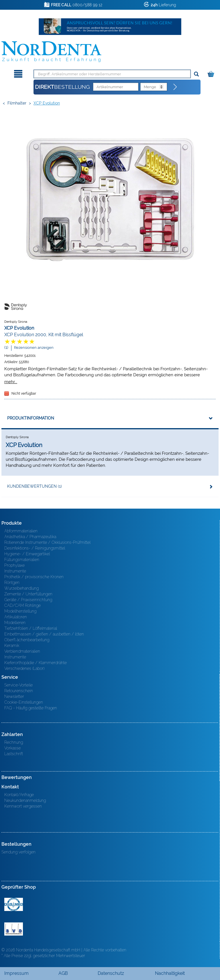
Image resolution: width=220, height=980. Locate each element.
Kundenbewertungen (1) (35, 486)
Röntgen (12, 583)
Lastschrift (14, 754)
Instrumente (15, 571)
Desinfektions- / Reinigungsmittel (35, 548)
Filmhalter (17, 103)
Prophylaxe (14, 565)
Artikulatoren (16, 617)
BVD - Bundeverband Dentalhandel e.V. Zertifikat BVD (14, 929)
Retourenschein (19, 691)
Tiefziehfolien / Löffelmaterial (31, 628)
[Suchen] (196, 74)
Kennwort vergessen (23, 806)
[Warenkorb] (212, 73)
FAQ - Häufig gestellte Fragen (31, 708)
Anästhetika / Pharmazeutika (30, 537)
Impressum (16, 973)
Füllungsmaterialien (22, 560)
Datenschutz (111, 973)
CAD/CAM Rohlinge (22, 605)
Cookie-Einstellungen (24, 702)
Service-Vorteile (18, 685)
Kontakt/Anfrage (19, 795)
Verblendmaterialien (22, 651)
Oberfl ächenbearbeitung (27, 640)
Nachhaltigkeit (170, 973)
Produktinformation (31, 418)
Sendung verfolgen (18, 852)
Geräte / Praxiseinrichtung (28, 600)
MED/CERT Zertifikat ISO (14, 904)
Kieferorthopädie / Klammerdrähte (36, 663)
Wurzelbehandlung (21, 588)
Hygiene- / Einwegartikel (27, 554)
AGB (63, 973)
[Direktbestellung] (175, 87)
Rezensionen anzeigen (34, 348)
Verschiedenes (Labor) (24, 668)
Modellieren (15, 623)
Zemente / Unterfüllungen (28, 594)
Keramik (12, 646)
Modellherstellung (20, 611)
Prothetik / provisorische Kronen (34, 577)
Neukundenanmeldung (25, 800)
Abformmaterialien (21, 531)
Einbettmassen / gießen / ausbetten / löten (44, 634)
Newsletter (14, 696)
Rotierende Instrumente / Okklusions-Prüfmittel (47, 542)
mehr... (11, 382)
